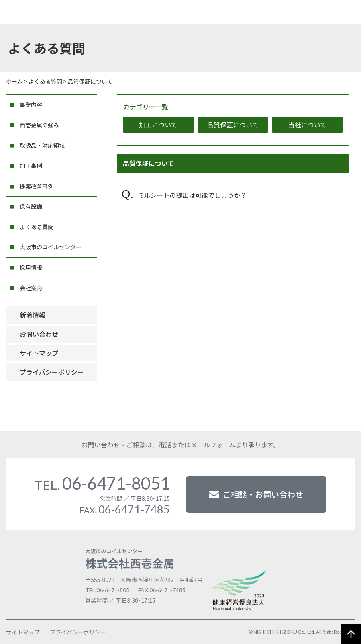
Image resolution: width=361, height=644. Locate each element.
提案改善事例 (37, 186)
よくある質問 (37, 227)
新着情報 (33, 315)
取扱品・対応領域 (42, 145)
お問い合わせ (39, 334)
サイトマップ (39, 353)
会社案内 (31, 288)
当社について (308, 125)
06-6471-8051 (102, 483)
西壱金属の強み (39, 125)
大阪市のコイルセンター (51, 247)
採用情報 (31, 267)
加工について (158, 125)
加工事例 (31, 166)
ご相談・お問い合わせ (256, 494)
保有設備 (31, 206)
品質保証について (233, 125)
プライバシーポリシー (52, 372)
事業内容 (31, 105)
